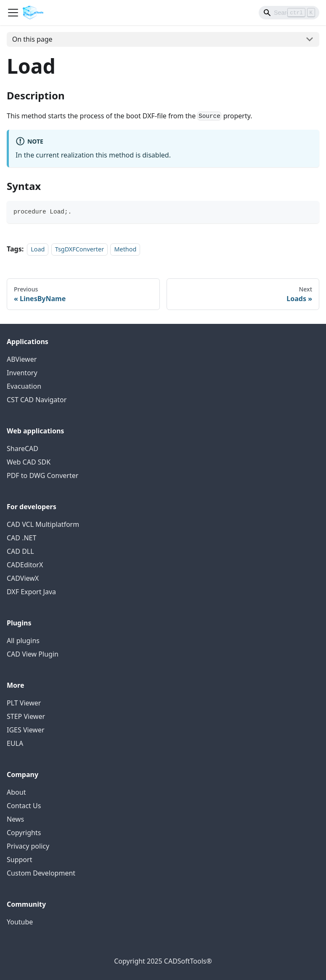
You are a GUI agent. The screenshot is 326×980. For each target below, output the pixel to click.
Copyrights (24, 833)
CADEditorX (25, 565)
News (15, 819)
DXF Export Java (31, 592)
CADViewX (23, 578)
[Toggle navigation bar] (13, 13)
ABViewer (22, 359)
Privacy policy (28, 846)
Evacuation (24, 386)
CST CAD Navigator (37, 400)
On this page (32, 39)
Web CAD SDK (29, 462)
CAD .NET (21, 538)
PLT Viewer (24, 703)
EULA (15, 743)
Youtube (20, 922)
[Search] (289, 13)
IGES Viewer (26, 730)
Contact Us (24, 806)
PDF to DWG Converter (42, 475)
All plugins (23, 641)
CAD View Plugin (33, 654)
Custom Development (41, 873)
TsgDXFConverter (80, 249)
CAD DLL (20, 551)
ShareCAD (23, 449)
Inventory (22, 373)
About (16, 792)
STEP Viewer (26, 716)
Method (125, 249)
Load (38, 249)
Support (19, 860)
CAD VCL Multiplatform (43, 524)
